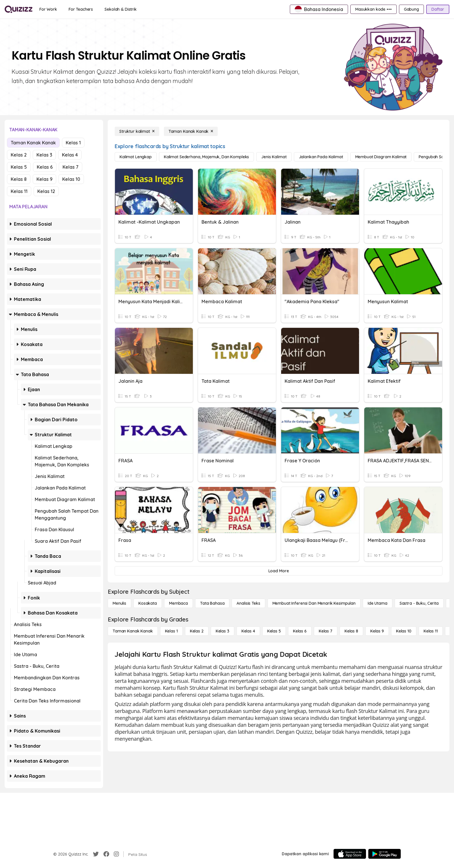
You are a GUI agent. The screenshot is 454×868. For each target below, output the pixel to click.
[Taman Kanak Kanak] (191, 131)
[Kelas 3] (223, 631)
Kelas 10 (71, 179)
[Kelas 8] (351, 631)
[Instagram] (116, 854)
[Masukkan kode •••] (374, 9)
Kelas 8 (19, 179)
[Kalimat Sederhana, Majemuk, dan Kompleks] (206, 157)
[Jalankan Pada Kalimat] (321, 157)
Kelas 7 (71, 167)
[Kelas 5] (274, 631)
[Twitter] (96, 854)
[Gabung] (411, 9)
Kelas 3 (44, 155)
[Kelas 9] (377, 631)
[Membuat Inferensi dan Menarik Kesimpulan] (314, 603)
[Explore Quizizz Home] (19, 9)
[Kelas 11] (431, 631)
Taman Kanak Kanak (33, 143)
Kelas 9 (44, 179)
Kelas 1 (73, 143)
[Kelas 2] (197, 631)
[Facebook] (106, 854)
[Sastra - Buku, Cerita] (419, 603)
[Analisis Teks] (248, 603)
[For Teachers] (81, 9)
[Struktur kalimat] (137, 131)
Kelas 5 (19, 167)
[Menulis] (119, 603)
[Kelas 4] (248, 631)
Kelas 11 (19, 191)
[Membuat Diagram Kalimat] (381, 157)
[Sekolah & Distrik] (121, 9)
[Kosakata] (148, 603)
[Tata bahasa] (212, 603)
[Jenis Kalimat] (274, 157)
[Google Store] (385, 854)
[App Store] (350, 854)
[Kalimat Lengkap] (136, 157)
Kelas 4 (70, 155)
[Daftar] (438, 9)
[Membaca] (179, 603)
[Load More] (279, 571)
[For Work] (48, 9)
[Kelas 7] (326, 631)
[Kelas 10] (404, 631)
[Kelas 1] (171, 631)
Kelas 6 (45, 167)
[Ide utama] (378, 603)
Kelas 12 (46, 191)
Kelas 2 (19, 155)
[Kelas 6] (300, 631)
